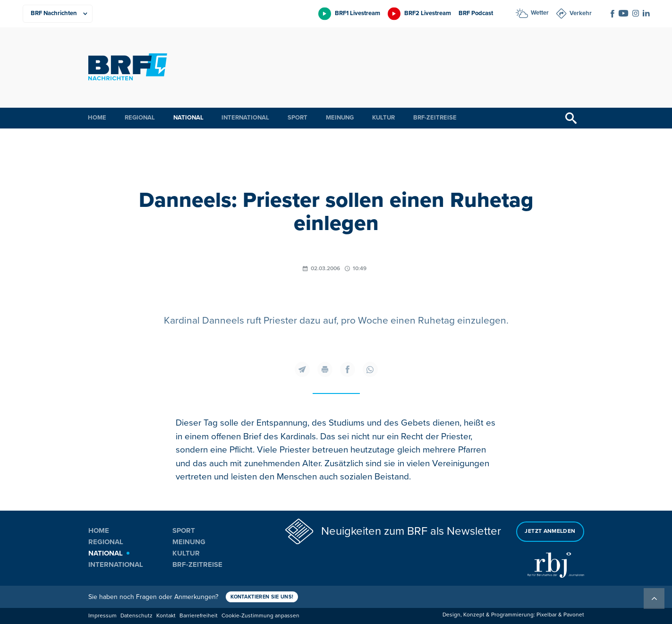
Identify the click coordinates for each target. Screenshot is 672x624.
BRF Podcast (476, 13)
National (188, 118)
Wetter (540, 13)
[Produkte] (58, 14)
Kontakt (166, 616)
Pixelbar (547, 615)
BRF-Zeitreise (435, 118)
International (245, 118)
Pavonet (574, 615)
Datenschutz (136, 616)
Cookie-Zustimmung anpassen (260, 616)
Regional (140, 118)
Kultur (383, 118)
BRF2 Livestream (428, 13)
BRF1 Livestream (357, 13)
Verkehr (581, 13)
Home (97, 118)
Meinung (340, 118)
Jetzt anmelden (550, 531)
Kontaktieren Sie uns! (262, 597)
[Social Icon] (612, 14)
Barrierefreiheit (199, 616)
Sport (298, 118)
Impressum (102, 616)
